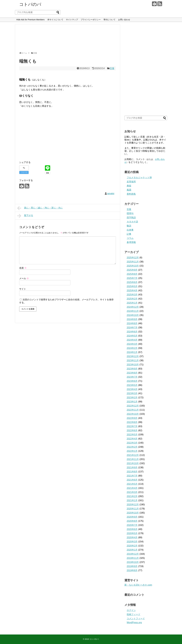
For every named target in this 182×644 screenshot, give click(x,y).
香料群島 (131, 194)
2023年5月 (132, 385)
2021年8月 (132, 472)
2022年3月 (132, 443)
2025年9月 (132, 270)
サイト (23, 289)
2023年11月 (133, 360)
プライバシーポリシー (91, 20)
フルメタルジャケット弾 (139, 178)
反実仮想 (131, 182)
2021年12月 (133, 455)
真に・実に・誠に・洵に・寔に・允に (40, 208)
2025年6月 (132, 282)
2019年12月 (133, 554)
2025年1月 (132, 303)
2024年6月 (132, 332)
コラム (130, 238)
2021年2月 (132, 496)
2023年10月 (133, 365)
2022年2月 (132, 447)
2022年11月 (133, 410)
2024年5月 (132, 336)
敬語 (129, 226)
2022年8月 (132, 422)
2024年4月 (132, 340)
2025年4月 (132, 290)
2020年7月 (132, 525)
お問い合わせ (124, 20)
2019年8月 (132, 570)
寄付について (109, 20)
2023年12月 (133, 356)
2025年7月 (132, 278)
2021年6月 (132, 480)
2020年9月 (132, 517)
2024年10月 (133, 315)
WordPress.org (134, 622)
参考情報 (131, 242)
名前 (23, 268)
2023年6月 (132, 381)
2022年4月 (132, 439)
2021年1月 (132, 500)
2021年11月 (133, 459)
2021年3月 (132, 492)
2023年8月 (132, 373)
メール (24, 278)
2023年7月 (132, 377)
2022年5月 (132, 435)
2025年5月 (132, 286)
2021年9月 (132, 467)
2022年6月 (132, 430)
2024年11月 (133, 311)
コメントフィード (136, 619)
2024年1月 (132, 352)
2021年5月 (132, 484)
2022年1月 (132, 451)
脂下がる (25, 216)
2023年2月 (132, 398)
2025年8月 (132, 274)
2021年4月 (132, 488)
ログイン (131, 610)
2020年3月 (132, 542)
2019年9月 (132, 566)
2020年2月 (132, 546)
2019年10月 (133, 562)
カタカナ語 (132, 222)
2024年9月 (132, 319)
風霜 (129, 190)
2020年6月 (132, 529)
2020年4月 (132, 537)
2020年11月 (133, 509)
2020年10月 (133, 513)
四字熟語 (131, 218)
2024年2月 (132, 348)
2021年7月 (132, 476)
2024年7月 (132, 328)
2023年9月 (132, 369)
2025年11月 (133, 262)
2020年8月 (132, 521)
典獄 (129, 186)
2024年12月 (133, 307)
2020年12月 (133, 505)
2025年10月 (133, 266)
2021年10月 (133, 463)
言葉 (112, 68)
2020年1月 (132, 550)
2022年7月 (132, 426)
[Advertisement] (67, 39)
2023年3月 (132, 393)
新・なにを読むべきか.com (138, 585)
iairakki (111, 194)
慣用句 (130, 213)
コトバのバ (30, 4)
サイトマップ (72, 20)
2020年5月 (132, 533)
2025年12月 (133, 258)
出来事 (130, 230)
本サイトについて (55, 20)
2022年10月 (133, 414)
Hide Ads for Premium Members (30, 20)
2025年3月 (132, 295)
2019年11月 (133, 558)
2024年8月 (132, 323)
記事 (129, 234)
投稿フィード (134, 614)
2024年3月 (132, 344)
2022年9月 (132, 418)
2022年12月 (133, 406)
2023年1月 (132, 402)
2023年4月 (132, 389)
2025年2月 (132, 299)
